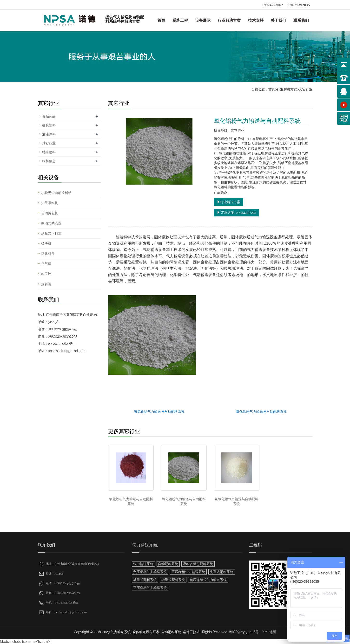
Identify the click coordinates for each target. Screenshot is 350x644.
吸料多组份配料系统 (198, 564)
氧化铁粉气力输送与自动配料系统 (261, 412)
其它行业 (306, 89)
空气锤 (46, 264)
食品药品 (49, 116)
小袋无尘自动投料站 (56, 193)
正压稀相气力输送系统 (188, 572)
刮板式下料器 (51, 233)
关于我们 (278, 20)
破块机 (46, 243)
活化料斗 (48, 254)
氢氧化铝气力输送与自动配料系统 (159, 412)
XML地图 (269, 632)
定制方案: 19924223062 (236, 213)
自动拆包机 (50, 213)
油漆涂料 (49, 134)
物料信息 (49, 161)
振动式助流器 (51, 223)
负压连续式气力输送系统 (208, 580)
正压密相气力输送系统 (150, 588)
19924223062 (272, 5)
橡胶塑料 (49, 125)
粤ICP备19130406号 (244, 632)
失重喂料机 (50, 203)
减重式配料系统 (145, 580)
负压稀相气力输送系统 (150, 572)
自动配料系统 (168, 564)
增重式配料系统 (173, 580)
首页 (161, 20)
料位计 (46, 274)
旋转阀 (46, 284)
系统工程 (180, 20)
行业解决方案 (229, 20)
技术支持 (256, 20)
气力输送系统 (145, 545)
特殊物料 (49, 152)
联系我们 (301, 20)
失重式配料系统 (222, 572)
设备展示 (203, 20)
